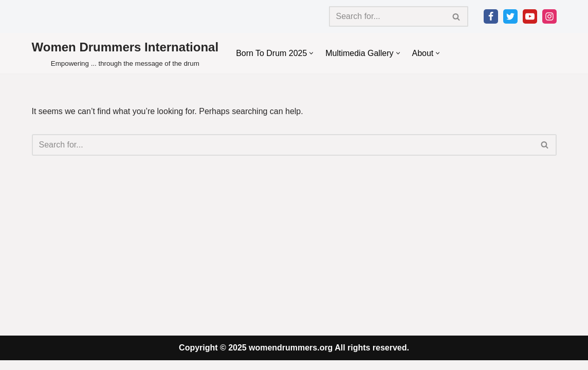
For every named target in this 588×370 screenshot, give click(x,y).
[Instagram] (549, 16)
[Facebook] (491, 16)
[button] (312, 53)
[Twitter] (510, 16)
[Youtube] (530, 16)
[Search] (387, 16)
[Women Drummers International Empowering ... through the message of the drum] (125, 53)
